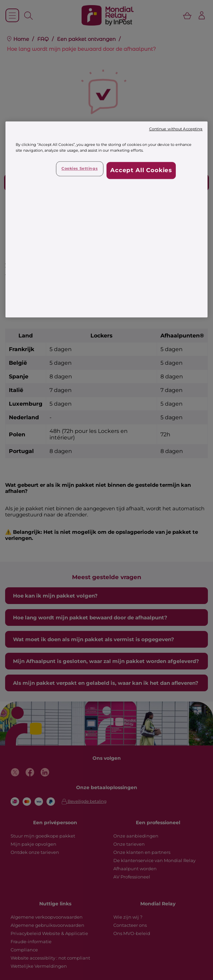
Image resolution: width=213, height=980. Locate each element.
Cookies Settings (80, 169)
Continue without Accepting (176, 129)
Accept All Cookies (141, 170)
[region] (107, 220)
